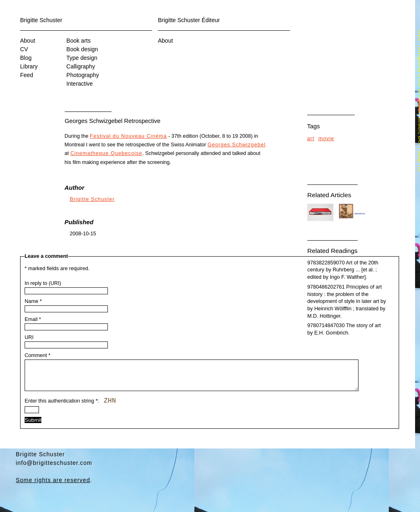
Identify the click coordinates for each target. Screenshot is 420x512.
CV (24, 49)
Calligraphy (81, 66)
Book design (82, 49)
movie (326, 139)
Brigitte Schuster (41, 20)
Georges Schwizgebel (237, 145)
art (311, 139)
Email (33, 319)
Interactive (80, 84)
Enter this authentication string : (70, 407)
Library (29, 66)
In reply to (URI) (43, 283)
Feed (27, 75)
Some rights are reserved (53, 486)
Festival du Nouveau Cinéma (128, 136)
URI (29, 337)
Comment (38, 355)
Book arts (79, 41)
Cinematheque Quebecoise (106, 153)
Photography (83, 75)
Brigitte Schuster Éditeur (189, 20)
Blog (26, 58)
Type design (82, 58)
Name (33, 301)
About (28, 41)
